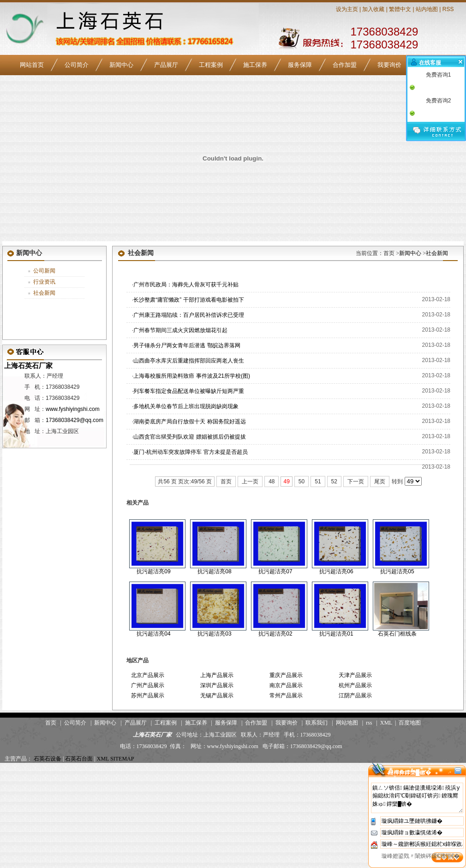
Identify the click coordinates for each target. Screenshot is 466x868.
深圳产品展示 (217, 685)
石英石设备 (48, 759)
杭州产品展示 (355, 685)
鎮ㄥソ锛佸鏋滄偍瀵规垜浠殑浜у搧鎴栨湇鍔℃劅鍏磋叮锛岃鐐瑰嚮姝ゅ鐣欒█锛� (417, 798)
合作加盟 (345, 65)
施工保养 (255, 65)
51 (318, 482)
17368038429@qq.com (75, 420)
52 (334, 482)
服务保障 (300, 65)
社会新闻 (44, 293)
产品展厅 (166, 65)
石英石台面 (79, 759)
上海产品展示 (217, 675)
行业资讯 (44, 282)
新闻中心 (121, 65)
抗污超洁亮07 (275, 571)
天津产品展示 (355, 675)
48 (272, 482)
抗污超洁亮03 (214, 634)
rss (369, 723)
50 (302, 482)
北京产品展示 (148, 675)
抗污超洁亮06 (336, 571)
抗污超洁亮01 (336, 634)
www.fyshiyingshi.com (73, 409)
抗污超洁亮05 (397, 571)
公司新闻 (44, 271)
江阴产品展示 (355, 696)
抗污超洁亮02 (275, 634)
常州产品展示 (286, 696)
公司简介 (77, 65)
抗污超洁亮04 (153, 634)
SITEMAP (122, 759)
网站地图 (347, 723)
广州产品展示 (148, 685)
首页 (226, 482)
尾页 (380, 482)
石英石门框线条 (397, 634)
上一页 (250, 482)
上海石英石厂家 (27, 366)
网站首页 (32, 65)
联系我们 (317, 723)
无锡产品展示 (217, 696)
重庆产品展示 (286, 675)
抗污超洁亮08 (214, 571)
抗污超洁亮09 (153, 571)
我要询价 (389, 65)
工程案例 (211, 65)
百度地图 (410, 723)
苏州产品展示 (148, 696)
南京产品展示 (286, 685)
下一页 (356, 482)
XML (386, 723)
